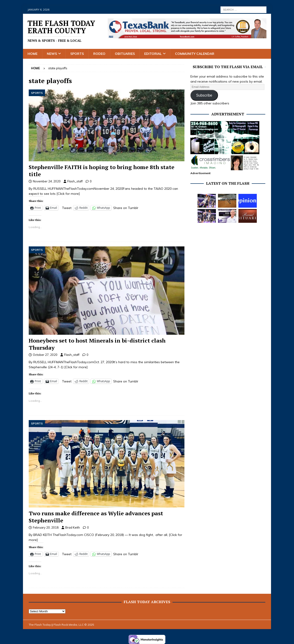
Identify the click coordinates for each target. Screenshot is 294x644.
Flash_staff (75, 181)
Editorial (153, 54)
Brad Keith (73, 527)
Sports (77, 54)
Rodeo (99, 54)
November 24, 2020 (47, 181)
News (52, 54)
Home (33, 54)
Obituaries (125, 54)
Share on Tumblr (126, 208)
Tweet (67, 208)
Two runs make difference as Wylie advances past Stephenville (96, 517)
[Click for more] (68, 194)
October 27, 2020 (45, 355)
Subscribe (204, 95)
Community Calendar (195, 54)
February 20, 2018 (46, 527)
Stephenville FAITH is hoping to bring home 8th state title (102, 171)
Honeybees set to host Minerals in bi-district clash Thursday (97, 344)
